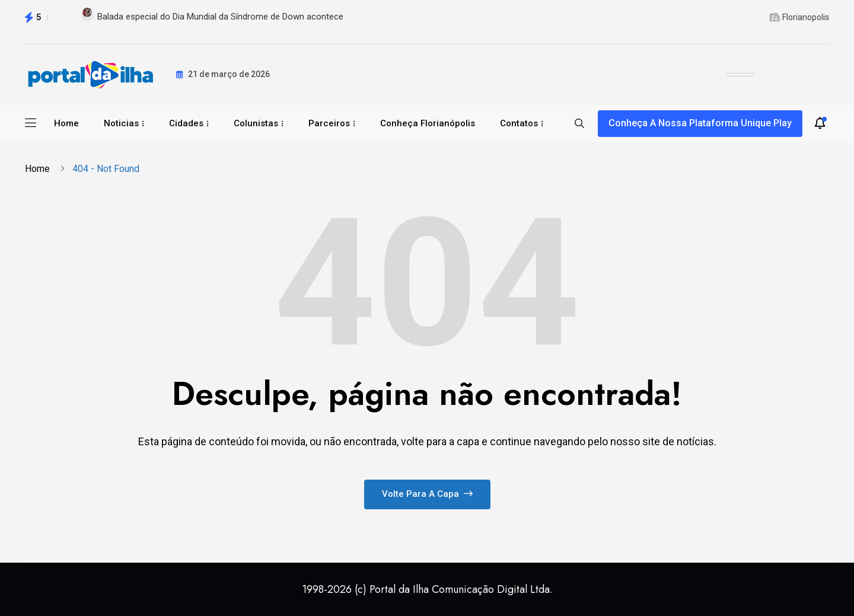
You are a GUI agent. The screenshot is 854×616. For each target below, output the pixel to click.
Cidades (186, 123)
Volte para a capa (427, 494)
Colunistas (256, 123)
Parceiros (329, 123)
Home (66, 123)
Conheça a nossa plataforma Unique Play (700, 123)
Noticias (121, 123)
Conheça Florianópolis (428, 123)
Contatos (519, 123)
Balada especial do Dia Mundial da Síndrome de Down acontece (220, 17)
